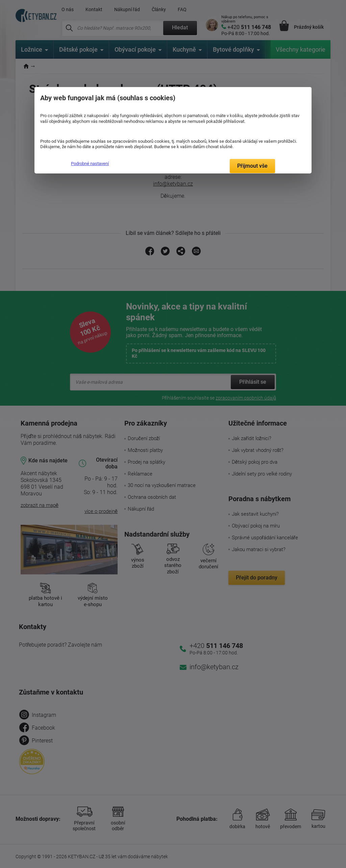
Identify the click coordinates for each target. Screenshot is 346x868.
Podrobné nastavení (90, 164)
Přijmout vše (252, 166)
